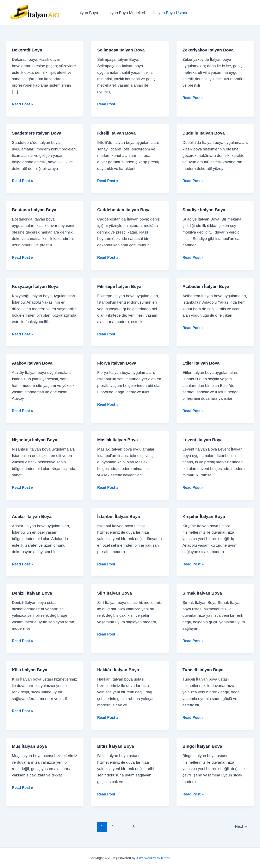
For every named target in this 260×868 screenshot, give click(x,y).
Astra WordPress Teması (153, 858)
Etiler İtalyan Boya (202, 363)
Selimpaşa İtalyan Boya (122, 50)
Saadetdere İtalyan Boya (38, 133)
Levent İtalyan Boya (204, 439)
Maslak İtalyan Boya (119, 439)
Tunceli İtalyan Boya (204, 669)
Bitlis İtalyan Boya (117, 746)
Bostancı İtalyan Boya (36, 210)
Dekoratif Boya (28, 50)
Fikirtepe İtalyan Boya (121, 286)
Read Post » (23, 104)
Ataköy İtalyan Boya (34, 363)
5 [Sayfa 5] (133, 826)
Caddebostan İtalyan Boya (126, 210)
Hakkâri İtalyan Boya (119, 669)
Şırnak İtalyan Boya (203, 593)
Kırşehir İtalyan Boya (205, 516)
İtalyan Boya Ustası (169, 13)
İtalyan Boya (87, 13)
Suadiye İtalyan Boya (205, 210)
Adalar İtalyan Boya (33, 516)
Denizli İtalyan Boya (33, 593)
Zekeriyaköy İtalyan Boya (210, 50)
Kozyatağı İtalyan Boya (37, 286)
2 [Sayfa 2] (111, 826)
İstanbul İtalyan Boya (120, 516)
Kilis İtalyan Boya (31, 669)
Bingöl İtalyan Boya (204, 746)
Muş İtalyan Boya (31, 746)
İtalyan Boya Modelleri (125, 13)
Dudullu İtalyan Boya (205, 133)
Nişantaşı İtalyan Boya (36, 439)
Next (241, 826)
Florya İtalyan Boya (118, 363)
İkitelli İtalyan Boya (118, 133)
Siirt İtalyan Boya (116, 593)
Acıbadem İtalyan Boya (207, 286)
